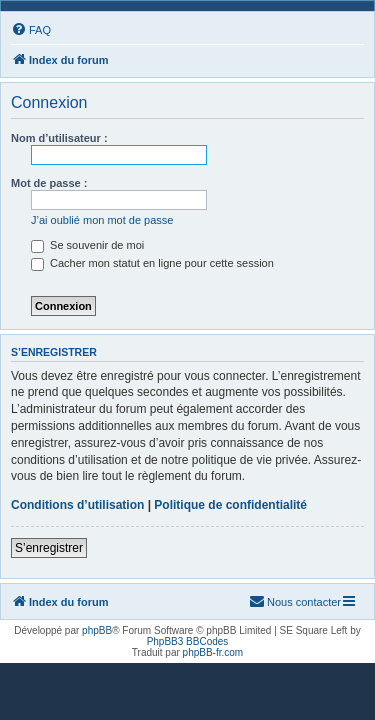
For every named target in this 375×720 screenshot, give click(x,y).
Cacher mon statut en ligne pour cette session (152, 263)
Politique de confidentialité (230, 505)
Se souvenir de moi (87, 245)
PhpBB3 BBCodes (188, 641)
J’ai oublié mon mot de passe (102, 220)
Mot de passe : (49, 183)
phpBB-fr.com (213, 652)
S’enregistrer (49, 548)
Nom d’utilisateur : (59, 138)
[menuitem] (31, 30)
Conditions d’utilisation (77, 505)
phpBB (97, 630)
